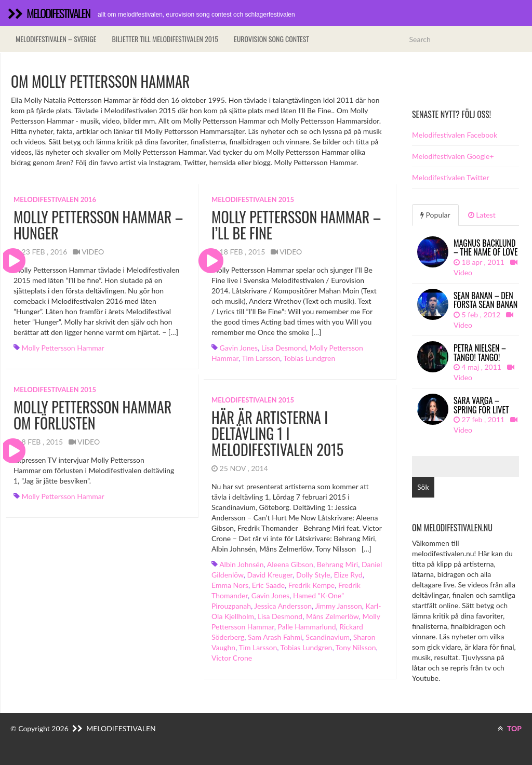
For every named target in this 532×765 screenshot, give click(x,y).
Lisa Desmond (284, 348)
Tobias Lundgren (309, 358)
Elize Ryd (348, 575)
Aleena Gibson (290, 564)
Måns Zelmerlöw (332, 616)
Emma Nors (230, 585)
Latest (482, 215)
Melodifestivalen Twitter (450, 177)
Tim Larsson (261, 358)
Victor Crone (232, 658)
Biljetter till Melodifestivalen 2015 (165, 39)
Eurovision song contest (271, 39)
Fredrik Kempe (311, 585)
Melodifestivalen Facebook (455, 135)
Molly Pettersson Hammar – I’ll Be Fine (296, 225)
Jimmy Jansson (338, 606)
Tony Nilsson (356, 647)
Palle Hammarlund (307, 627)
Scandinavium (328, 637)
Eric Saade (268, 585)
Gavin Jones (239, 348)
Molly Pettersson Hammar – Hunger (98, 225)
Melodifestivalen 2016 (55, 199)
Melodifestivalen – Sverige (56, 39)
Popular (435, 215)
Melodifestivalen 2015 (253, 199)
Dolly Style (313, 575)
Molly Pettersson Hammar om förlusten (92, 415)
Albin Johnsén (241, 564)
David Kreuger (270, 575)
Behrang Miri (337, 564)
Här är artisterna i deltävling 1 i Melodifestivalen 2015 (277, 433)
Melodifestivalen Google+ (453, 156)
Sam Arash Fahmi (275, 637)
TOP (510, 728)
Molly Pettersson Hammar (63, 348)
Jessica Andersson (283, 606)
